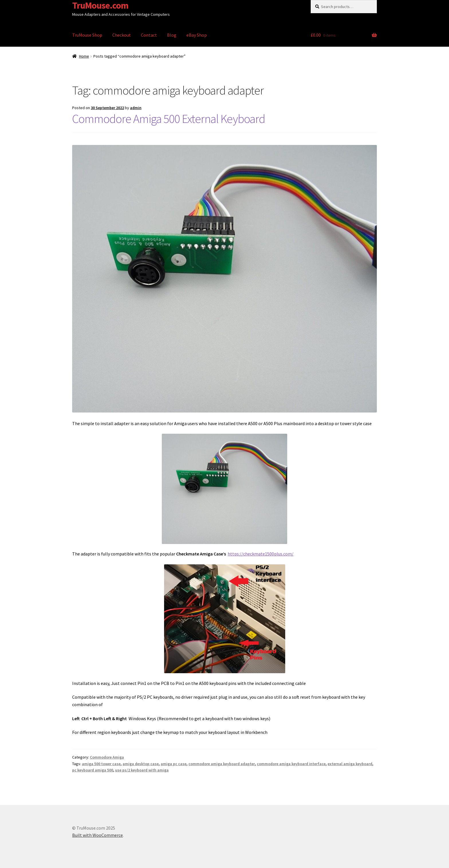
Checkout (122, 35)
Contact (149, 35)
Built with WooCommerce (98, 835)
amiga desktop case (141, 764)
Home (84, 56)
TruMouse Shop (87, 35)
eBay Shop (197, 35)
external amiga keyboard (350, 764)
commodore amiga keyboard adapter (222, 764)
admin (136, 108)
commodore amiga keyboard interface (291, 764)
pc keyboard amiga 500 (93, 770)
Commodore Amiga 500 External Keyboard (169, 119)
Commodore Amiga (107, 757)
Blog (172, 35)
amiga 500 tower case (101, 764)
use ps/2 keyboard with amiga (142, 770)
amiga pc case (174, 764)
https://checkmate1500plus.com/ (261, 554)
